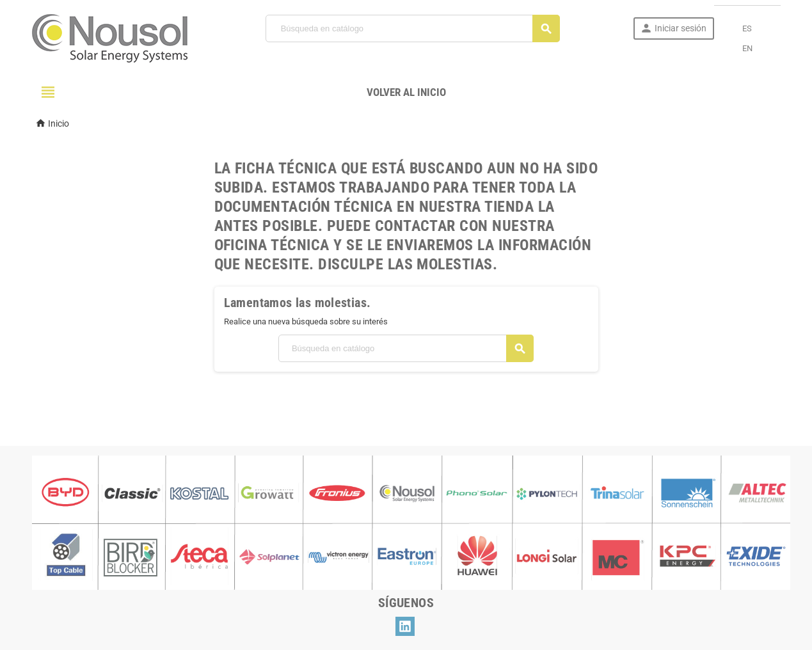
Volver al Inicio (406, 92)
